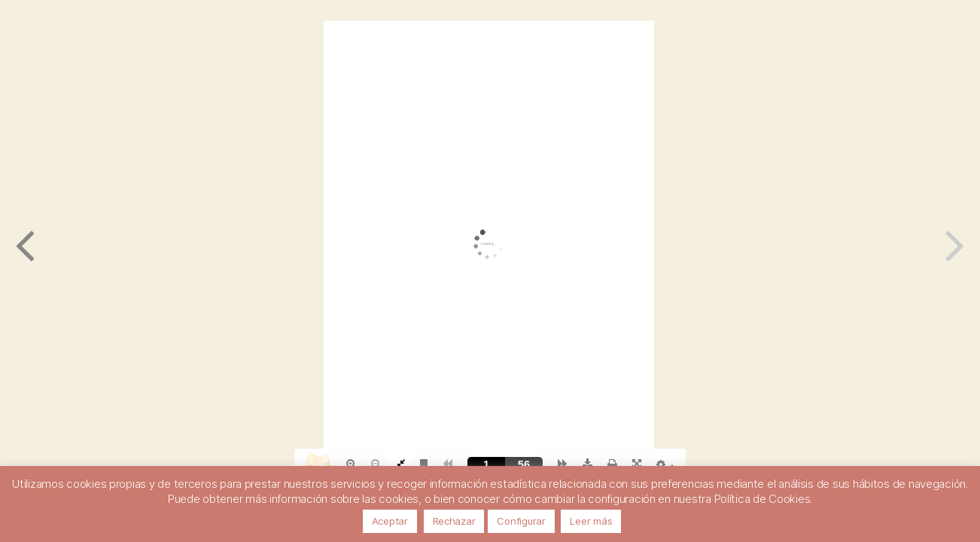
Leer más (591, 521)
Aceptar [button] (390, 521)
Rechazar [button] (454, 521)
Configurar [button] (521, 521)
